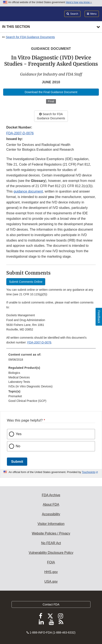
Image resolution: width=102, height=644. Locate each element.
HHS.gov (51, 572)
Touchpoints (89, 472)
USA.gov (51, 582)
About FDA (51, 505)
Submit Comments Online (26, 282)
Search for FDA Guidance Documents (30, 37)
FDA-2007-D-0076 (20, 133)
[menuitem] (51, 359)
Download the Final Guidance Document (51, 92)
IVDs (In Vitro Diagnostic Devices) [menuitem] (30, 386)
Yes (19, 434)
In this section (16, 27)
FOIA (51, 562)
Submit (17, 462)
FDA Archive (51, 495)
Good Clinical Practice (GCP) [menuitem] (27, 401)
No (18, 446)
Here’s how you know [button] (79, 2)
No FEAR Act (51, 543)
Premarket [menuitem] (15, 396)
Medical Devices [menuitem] (19, 377)
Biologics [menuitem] (14, 373)
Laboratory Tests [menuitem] (19, 382)
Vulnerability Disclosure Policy (51, 553)
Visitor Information (51, 524)
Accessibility (51, 514)
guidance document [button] (28, 191)
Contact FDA (51, 604)
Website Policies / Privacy (51, 533)
